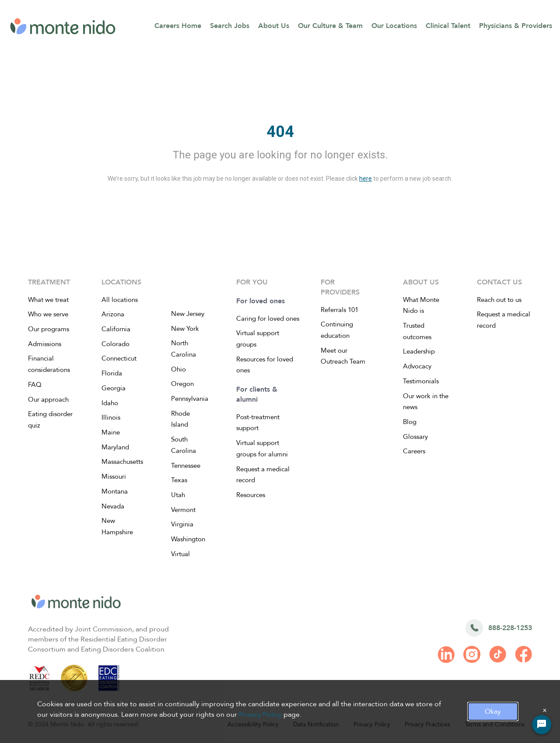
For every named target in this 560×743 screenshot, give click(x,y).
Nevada (113, 506)
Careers (414, 451)
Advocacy (417, 366)
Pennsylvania (190, 399)
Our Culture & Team (330, 26)
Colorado (115, 344)
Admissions (45, 344)
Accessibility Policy (253, 724)
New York (185, 329)
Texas (179, 480)
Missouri (114, 477)
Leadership (419, 351)
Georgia (114, 388)
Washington (188, 539)
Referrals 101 (339, 310)
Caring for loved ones (268, 319)
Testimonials (421, 381)
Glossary (415, 437)
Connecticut (119, 358)
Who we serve (48, 314)
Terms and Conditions (495, 724)
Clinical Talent (448, 26)
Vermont (183, 510)
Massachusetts (122, 462)
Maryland (115, 447)
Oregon (182, 384)
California (116, 329)
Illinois (111, 417)
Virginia (182, 524)
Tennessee (186, 466)
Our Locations (394, 26)
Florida (112, 373)
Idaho (110, 403)
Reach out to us (499, 300)
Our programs (49, 329)
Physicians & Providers (516, 26)
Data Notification (316, 724)
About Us (274, 26)
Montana (115, 491)
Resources (251, 495)
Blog (410, 422)
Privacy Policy (372, 724)
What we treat (48, 300)
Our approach (48, 400)
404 (280, 132)
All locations (120, 300)
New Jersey (188, 314)
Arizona (113, 314)
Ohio (178, 369)
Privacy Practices (427, 724)
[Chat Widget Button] (542, 725)
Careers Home (178, 26)
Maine (111, 432)
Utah (178, 495)
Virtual (180, 554)
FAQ (35, 385)
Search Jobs (230, 26)
